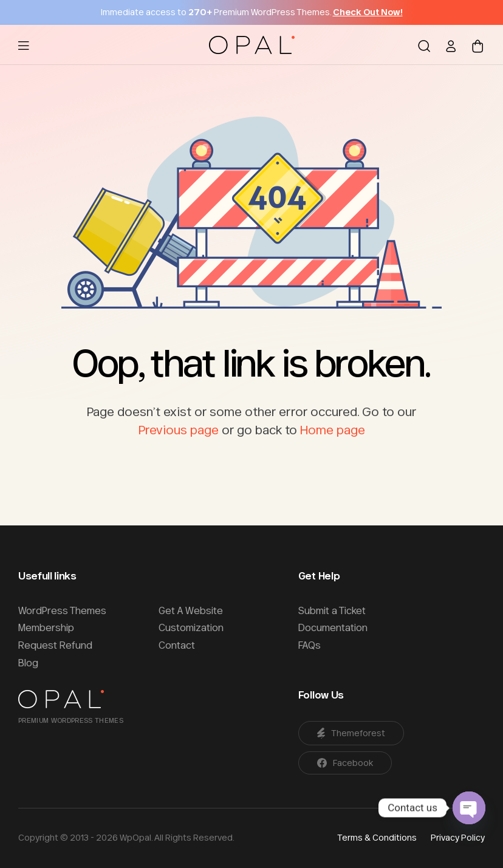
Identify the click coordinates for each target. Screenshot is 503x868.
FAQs (310, 645)
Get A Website (191, 610)
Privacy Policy (458, 838)
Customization (191, 627)
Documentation (333, 627)
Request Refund (55, 645)
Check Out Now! (368, 12)
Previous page (179, 430)
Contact (177, 645)
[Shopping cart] (477, 45)
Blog (28, 663)
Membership (46, 627)
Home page (333, 430)
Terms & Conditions (377, 838)
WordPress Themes (62, 610)
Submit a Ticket (332, 610)
